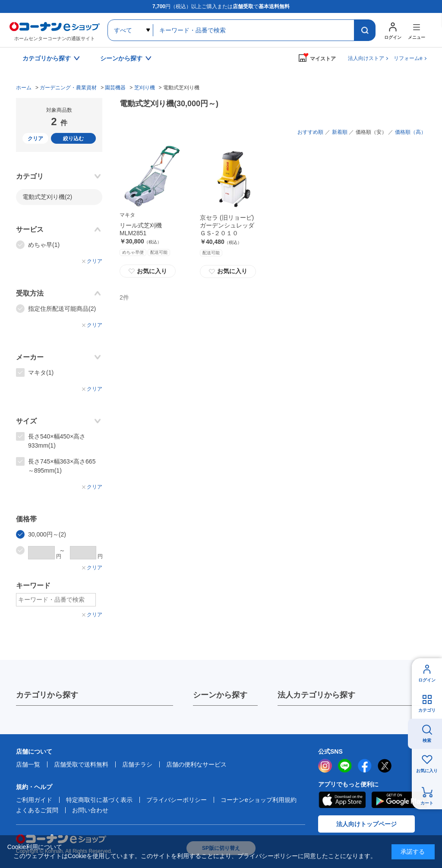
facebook (365, 766)
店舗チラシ (137, 764)
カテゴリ (427, 710)
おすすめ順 (310, 132)
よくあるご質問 (37, 810)
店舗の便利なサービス (196, 764)
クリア (35, 139)
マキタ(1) (41, 372)
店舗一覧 (28, 764)
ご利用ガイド (34, 800)
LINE (345, 766)
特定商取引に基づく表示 (99, 800)
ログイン (427, 680)
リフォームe (408, 58)
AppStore (342, 800)
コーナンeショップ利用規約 (259, 800)
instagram (325, 766)
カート (427, 803)
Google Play (399, 800)
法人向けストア (366, 58)
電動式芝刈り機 (47, 197)
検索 (427, 740)
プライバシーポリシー (177, 800)
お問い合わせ (90, 810)
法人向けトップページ (366, 824)
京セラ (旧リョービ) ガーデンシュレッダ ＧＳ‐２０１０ (230, 225)
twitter (385, 766)
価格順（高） (410, 132)
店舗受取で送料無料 (81, 764)
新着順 (340, 132)
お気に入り (148, 271)
